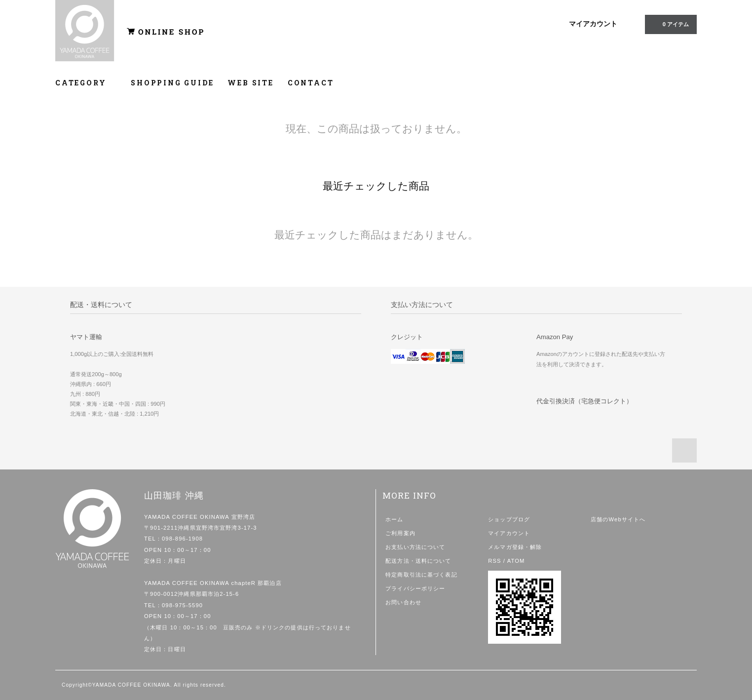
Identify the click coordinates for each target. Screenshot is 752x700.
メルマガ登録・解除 (515, 547)
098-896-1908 (182, 539)
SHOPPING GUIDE (172, 83)
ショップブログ (509, 519)
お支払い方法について (415, 547)
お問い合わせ (403, 602)
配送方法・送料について (418, 561)
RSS (494, 561)
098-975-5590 (182, 605)
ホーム (394, 519)
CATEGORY (86, 83)
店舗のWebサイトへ (618, 519)
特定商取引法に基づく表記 (421, 575)
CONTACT (311, 83)
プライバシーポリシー (415, 588)
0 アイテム (670, 24)
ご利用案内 (400, 533)
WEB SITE (250, 83)
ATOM (516, 561)
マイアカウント (593, 24)
